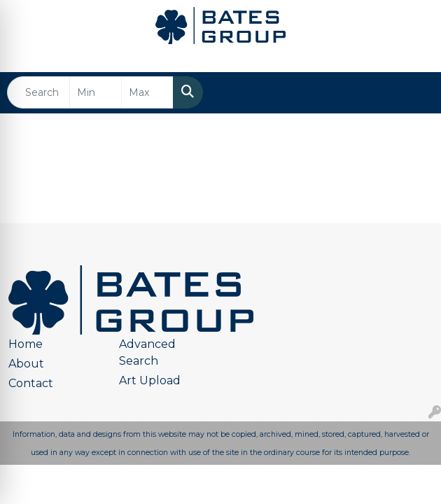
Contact (31, 383)
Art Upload (150, 380)
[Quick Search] (38, 92)
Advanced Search (147, 352)
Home (26, 344)
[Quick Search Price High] (147, 92)
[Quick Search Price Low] (96, 92)
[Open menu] (413, 92)
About (26, 364)
